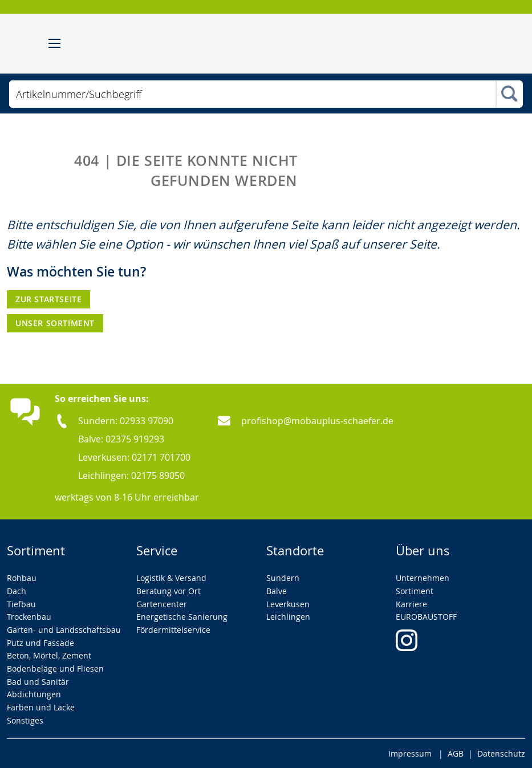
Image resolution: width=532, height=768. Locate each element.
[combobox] (252, 94)
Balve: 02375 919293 (121, 439)
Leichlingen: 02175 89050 (131, 476)
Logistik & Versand (171, 578)
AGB (456, 753)
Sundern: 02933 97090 (126, 421)
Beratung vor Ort (168, 591)
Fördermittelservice (173, 630)
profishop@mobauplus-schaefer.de (317, 421)
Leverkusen (288, 604)
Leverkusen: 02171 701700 (134, 457)
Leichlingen (288, 617)
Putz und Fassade (40, 643)
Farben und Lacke (41, 707)
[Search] (509, 95)
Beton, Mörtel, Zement (49, 655)
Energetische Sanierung (182, 617)
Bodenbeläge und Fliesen (55, 669)
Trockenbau (29, 617)
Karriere (411, 604)
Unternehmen (423, 578)
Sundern (283, 578)
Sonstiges (25, 720)
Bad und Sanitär (38, 682)
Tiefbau (21, 604)
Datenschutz (501, 753)
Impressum (410, 753)
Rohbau (22, 578)
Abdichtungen (34, 694)
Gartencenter (162, 604)
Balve (277, 591)
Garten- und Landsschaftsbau (64, 630)
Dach (17, 591)
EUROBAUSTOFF (426, 617)
